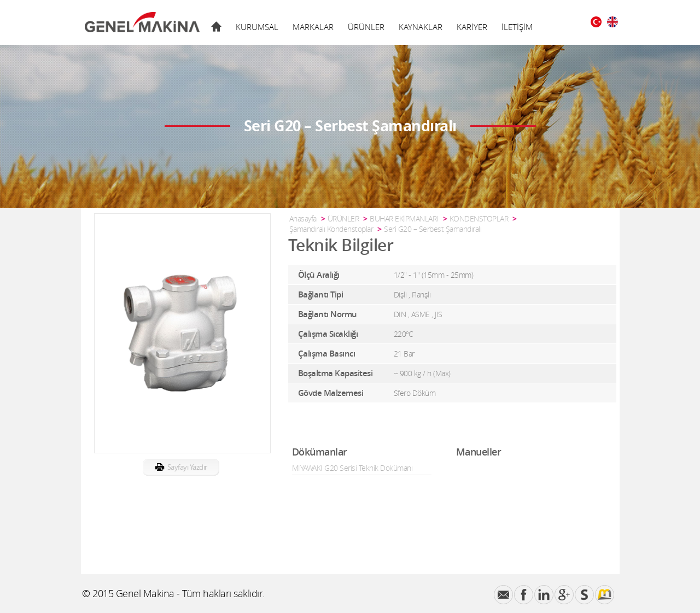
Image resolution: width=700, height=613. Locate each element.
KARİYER (472, 27)
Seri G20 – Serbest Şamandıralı (433, 229)
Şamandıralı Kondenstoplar (331, 229)
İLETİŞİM (517, 27)
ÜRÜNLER (366, 27)
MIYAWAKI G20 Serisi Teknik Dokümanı (352, 468)
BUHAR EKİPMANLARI (404, 218)
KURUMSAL (257, 27)
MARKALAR (313, 27)
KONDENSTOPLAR (479, 218)
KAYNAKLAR (421, 27)
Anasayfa (303, 218)
